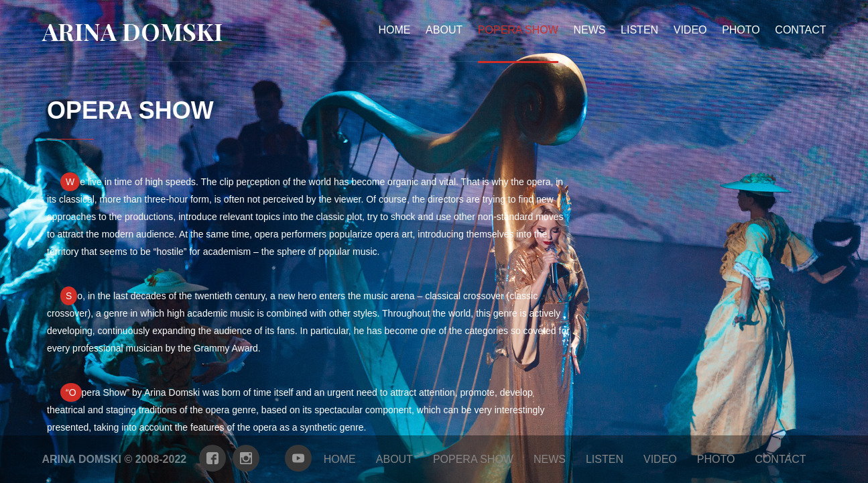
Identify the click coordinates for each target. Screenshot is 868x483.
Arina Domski (132, 31)
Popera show (473, 459)
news (589, 30)
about (444, 30)
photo (741, 30)
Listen (639, 30)
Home (395, 30)
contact (800, 30)
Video (690, 30)
